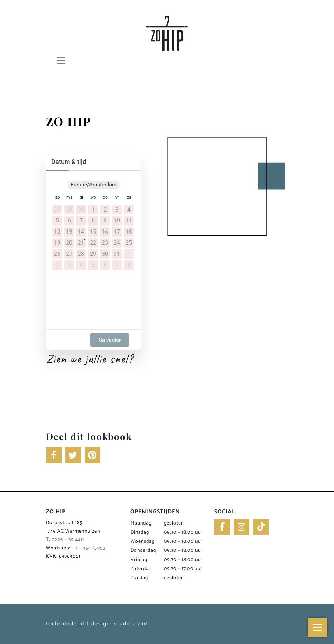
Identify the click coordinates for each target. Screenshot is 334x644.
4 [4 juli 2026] (129, 210)
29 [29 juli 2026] (93, 254)
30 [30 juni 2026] (81, 210)
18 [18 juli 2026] (129, 232)
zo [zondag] (58, 197)
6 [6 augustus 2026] (105, 265)
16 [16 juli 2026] (105, 232)
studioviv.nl (131, 624)
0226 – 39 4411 (68, 540)
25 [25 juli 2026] (129, 243)
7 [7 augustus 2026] (117, 265)
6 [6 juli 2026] (69, 221)
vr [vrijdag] (117, 197)
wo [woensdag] (93, 197)
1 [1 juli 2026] (93, 210)
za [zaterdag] (129, 197)
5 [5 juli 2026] (57, 221)
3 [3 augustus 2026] (69, 265)
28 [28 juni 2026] (57, 210)
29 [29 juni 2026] (69, 210)
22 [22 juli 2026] (93, 243)
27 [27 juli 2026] (69, 254)
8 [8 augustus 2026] (129, 265)
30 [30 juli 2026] (105, 254)
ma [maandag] (69, 197)
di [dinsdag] (81, 197)
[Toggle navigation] (62, 61)
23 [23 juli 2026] (105, 243)
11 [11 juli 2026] (129, 221)
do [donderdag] (105, 197)
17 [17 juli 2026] (117, 232)
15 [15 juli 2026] (93, 232)
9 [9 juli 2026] (105, 221)
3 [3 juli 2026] (117, 210)
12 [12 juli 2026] (57, 232)
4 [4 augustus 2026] (81, 265)
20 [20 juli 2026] (69, 243)
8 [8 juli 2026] (93, 221)
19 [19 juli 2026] (57, 243)
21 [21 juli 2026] (81, 243)
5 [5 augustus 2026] (93, 265)
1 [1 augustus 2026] (129, 254)
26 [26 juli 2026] (57, 254)
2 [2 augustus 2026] (57, 265)
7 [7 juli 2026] (81, 221)
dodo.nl (74, 624)
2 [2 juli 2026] (105, 210)
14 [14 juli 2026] (81, 232)
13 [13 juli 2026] (69, 232)
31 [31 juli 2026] (117, 254)
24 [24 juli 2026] (117, 243)
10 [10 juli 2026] (117, 221)
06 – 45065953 (88, 548)
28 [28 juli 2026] (81, 254)
